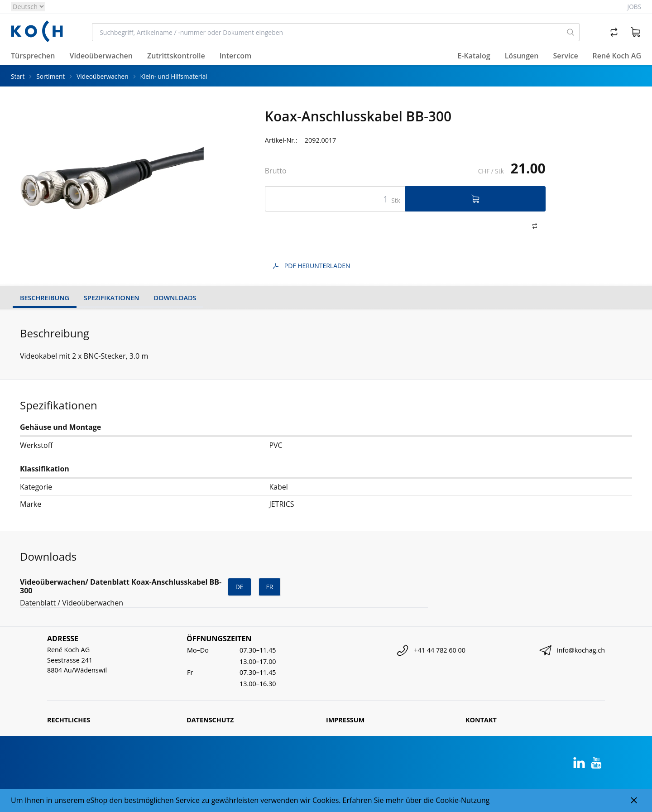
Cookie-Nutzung (463, 800)
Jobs (634, 7)
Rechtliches (69, 720)
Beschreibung (45, 298)
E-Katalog (474, 56)
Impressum (345, 720)
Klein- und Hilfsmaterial (174, 76)
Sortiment (50, 76)
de (240, 587)
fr (270, 587)
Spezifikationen (112, 298)
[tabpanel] (112, 177)
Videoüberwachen (102, 76)
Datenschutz (210, 720)
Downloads (175, 298)
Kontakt (481, 720)
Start (18, 76)
